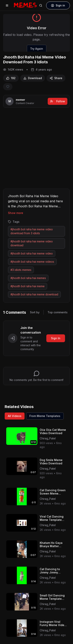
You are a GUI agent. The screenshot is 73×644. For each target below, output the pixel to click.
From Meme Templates (45, 416)
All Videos (15, 416)
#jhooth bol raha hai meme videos (32, 262)
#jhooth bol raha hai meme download (34, 294)
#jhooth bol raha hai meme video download (32, 243)
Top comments (58, 312)
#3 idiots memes (21, 270)
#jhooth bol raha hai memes (28, 278)
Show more (16, 213)
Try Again (37, 49)
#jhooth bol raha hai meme (28, 286)
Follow (58, 101)
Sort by (35, 312)
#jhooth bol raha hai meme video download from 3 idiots (32, 231)
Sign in (58, 5)
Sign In (56, 338)
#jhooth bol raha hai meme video (32, 253)
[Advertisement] (36, 149)
